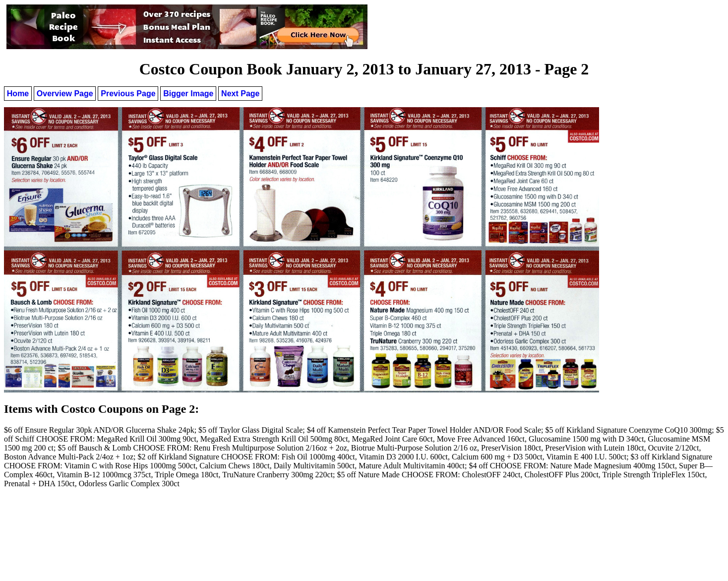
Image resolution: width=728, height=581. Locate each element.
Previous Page (128, 94)
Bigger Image (188, 94)
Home (18, 94)
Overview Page (65, 94)
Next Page (240, 94)
